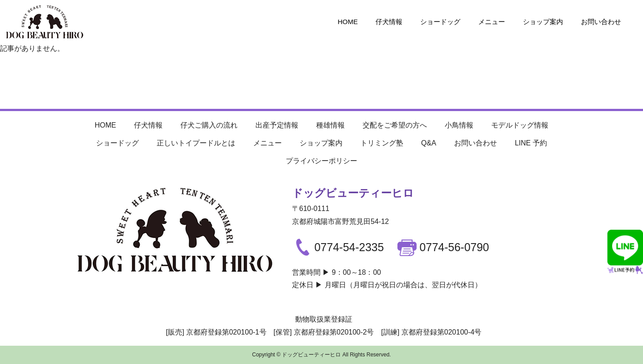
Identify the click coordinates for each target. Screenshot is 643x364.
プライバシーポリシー (321, 161)
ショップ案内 (543, 22)
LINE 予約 (531, 143)
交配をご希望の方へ (395, 125)
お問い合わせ (601, 22)
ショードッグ (440, 22)
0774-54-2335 (338, 247)
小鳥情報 (459, 125)
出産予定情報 (277, 125)
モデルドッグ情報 (520, 125)
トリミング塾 (382, 143)
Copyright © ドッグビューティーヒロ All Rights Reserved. (322, 355)
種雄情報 (330, 125)
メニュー (492, 22)
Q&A (429, 143)
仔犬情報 (389, 22)
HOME (348, 22)
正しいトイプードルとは (196, 143)
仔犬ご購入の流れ (209, 125)
